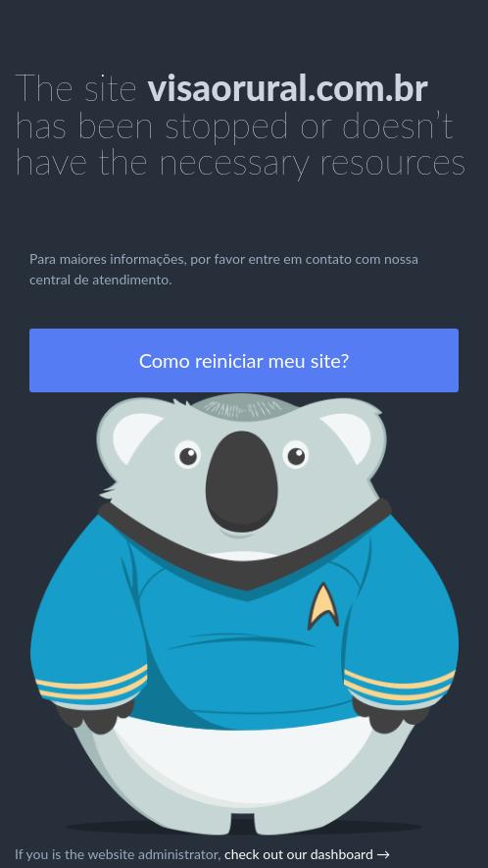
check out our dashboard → (307, 854)
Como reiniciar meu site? (244, 360)
